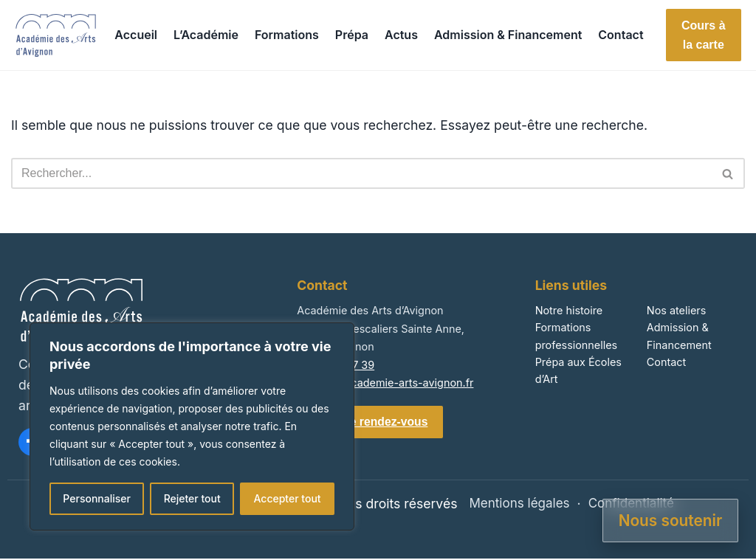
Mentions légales (518, 505)
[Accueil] (56, 35)
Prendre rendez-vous (372, 422)
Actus (401, 35)
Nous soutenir (671, 521)
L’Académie (206, 35)
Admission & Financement (508, 35)
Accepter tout (287, 498)
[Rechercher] (361, 173)
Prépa (352, 35)
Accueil (136, 35)
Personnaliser (97, 498)
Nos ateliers (677, 310)
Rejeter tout (192, 498)
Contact (621, 35)
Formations (287, 35)
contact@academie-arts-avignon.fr (385, 383)
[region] (192, 426)
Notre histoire (569, 310)
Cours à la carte (704, 35)
